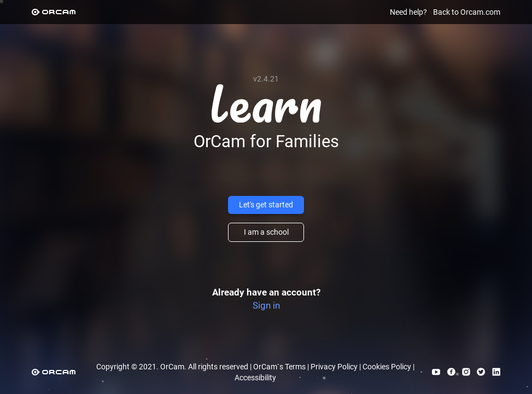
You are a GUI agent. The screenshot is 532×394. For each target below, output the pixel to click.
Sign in (266, 305)
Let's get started (266, 205)
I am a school (266, 232)
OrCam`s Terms (279, 367)
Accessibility (255, 378)
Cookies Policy (387, 367)
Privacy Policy (334, 367)
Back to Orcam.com (467, 12)
